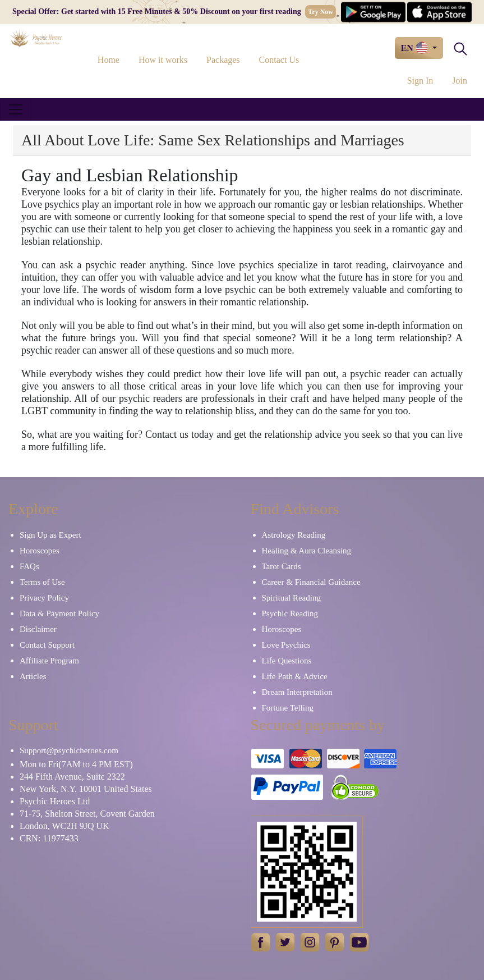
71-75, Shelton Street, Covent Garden (87, 814)
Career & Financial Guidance (311, 582)
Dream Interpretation (297, 692)
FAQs (29, 566)
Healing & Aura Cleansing (307, 551)
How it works (163, 60)
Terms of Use (42, 582)
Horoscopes (40, 551)
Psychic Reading (290, 613)
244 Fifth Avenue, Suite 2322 (72, 777)
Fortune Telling (288, 708)
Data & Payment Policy (59, 613)
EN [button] (416, 48)
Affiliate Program (49, 661)
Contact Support (47, 645)
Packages (223, 60)
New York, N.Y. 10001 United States (86, 789)
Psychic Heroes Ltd (55, 801)
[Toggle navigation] (16, 109)
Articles (33, 676)
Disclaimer (38, 629)
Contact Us (279, 60)
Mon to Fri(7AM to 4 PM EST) (76, 764)
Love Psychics (286, 645)
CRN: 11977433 (49, 838)
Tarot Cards (282, 566)
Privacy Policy (44, 598)
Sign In (420, 81)
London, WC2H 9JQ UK (64, 826)
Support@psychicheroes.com (69, 750)
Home (109, 60)
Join (460, 81)
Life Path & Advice (295, 676)
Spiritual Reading (291, 598)
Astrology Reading (294, 535)
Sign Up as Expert (50, 535)
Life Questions (287, 661)
